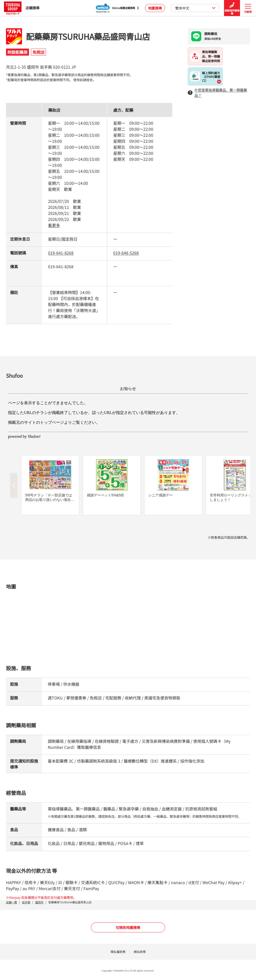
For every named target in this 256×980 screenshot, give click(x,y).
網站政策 (140, 952)
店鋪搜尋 (22, 8)
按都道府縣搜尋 (232, 8)
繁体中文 (195, 8)
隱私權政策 (118, 952)
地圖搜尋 (155, 8)
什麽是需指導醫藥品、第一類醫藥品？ (217, 93)
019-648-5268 (126, 253)
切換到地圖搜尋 (128, 927)
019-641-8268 (61, 253)
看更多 (54, 225)
